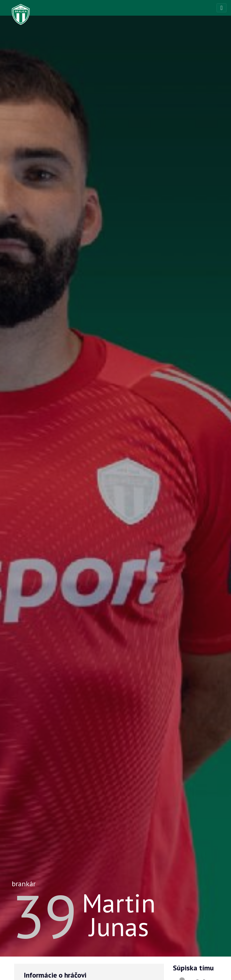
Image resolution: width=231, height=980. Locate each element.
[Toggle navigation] (222, 8)
